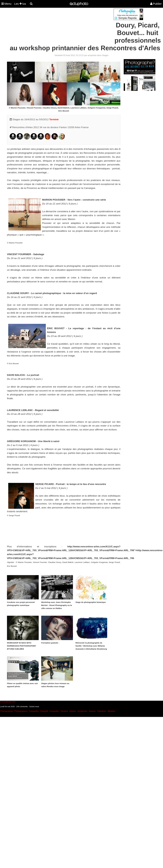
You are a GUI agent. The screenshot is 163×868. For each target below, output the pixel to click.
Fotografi (44, 711)
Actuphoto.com (9, 702)
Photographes (7, 711)
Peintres (64, 711)
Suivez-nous (34, 707)
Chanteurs (102, 711)
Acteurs (92, 711)
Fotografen (54, 711)
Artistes (73, 711)
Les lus (20, 4)
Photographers (21, 711)
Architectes (82, 711)
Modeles (111, 711)
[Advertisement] (66, 26)
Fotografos (34, 711)
